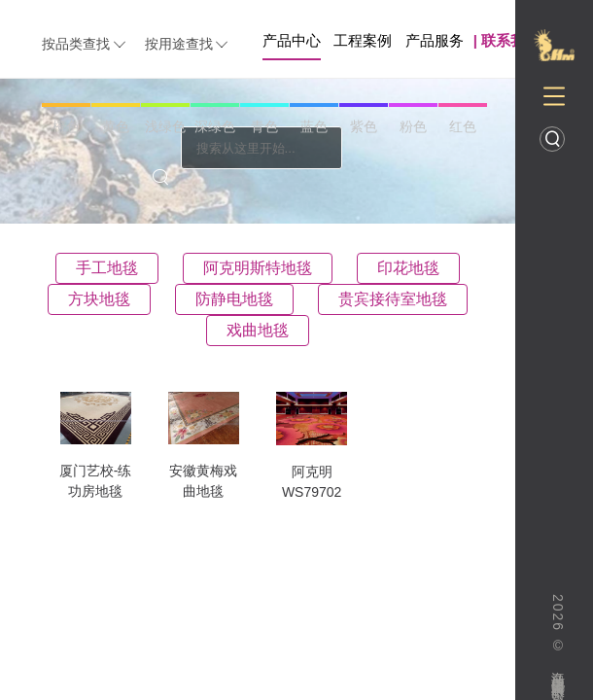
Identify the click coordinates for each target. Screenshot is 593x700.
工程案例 (363, 40)
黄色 (116, 126)
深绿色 (215, 126)
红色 (463, 126)
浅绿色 (165, 126)
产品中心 (292, 40)
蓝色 (314, 126)
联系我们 (510, 40)
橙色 (66, 126)
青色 (264, 126)
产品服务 (435, 40)
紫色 (364, 126)
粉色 (413, 126)
